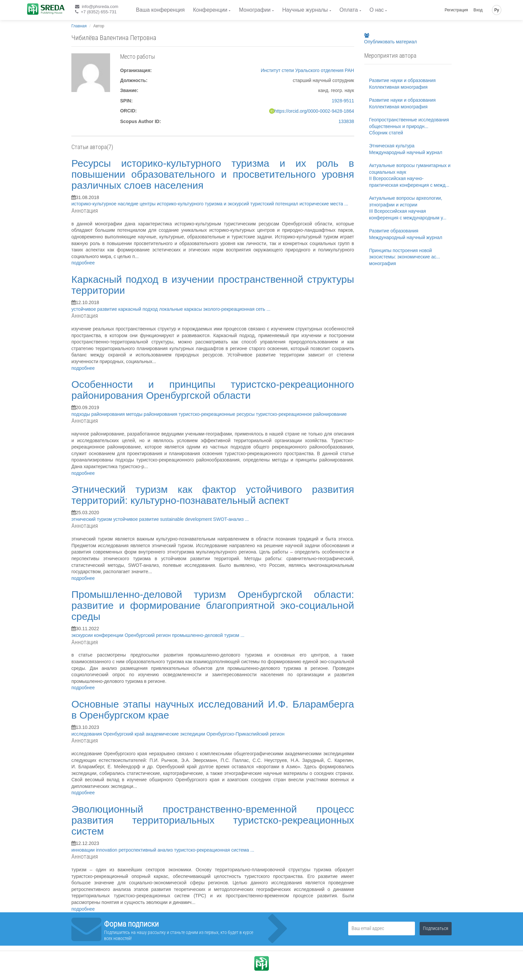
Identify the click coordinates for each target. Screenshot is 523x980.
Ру (497, 10)
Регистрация (456, 10)
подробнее (83, 263)
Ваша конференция (160, 10)
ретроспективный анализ (146, 850)
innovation (107, 850)
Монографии (255, 10)
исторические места (322, 204)
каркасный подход (139, 309)
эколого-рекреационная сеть (235, 309)
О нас (377, 10)
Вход (478, 10)
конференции (109, 635)
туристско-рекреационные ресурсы (217, 414)
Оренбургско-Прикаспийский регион (245, 734)
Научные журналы (305, 10)
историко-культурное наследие (106, 204)
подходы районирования (99, 414)
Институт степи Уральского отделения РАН (308, 70)
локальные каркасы (181, 309)
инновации (84, 850)
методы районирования (152, 414)
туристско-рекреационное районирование (301, 414)
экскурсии (83, 635)
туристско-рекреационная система (212, 850)
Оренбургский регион (148, 635)
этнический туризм (92, 519)
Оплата (349, 10)
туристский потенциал (275, 204)
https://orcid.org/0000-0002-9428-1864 (314, 111)
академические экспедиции (176, 734)
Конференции (210, 10)
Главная (79, 26)
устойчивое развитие (95, 309)
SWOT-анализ (229, 519)
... (346, 204)
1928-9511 (343, 101)
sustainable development (187, 519)
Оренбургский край (125, 734)
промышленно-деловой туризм (206, 635)
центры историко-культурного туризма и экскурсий (195, 204)
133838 (346, 121)
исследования (87, 734)
